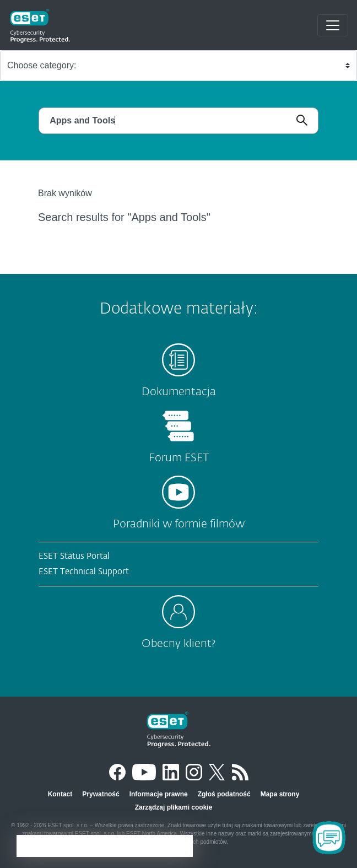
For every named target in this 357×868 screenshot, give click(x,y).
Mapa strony (280, 794)
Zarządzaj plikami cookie (174, 807)
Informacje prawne (159, 794)
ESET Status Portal (74, 556)
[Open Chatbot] (329, 838)
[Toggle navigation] (333, 25)
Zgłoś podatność (224, 794)
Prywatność (101, 794)
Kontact (60, 794)
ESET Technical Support (84, 572)
